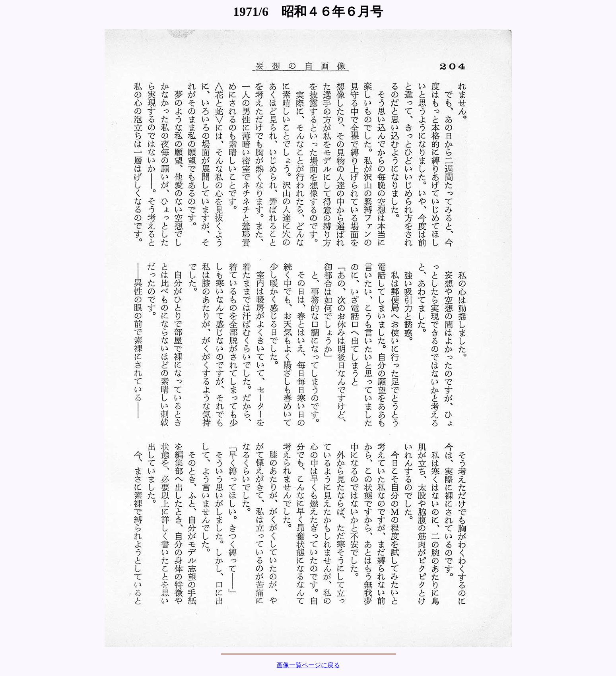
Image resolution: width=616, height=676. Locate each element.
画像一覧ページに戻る (308, 665)
